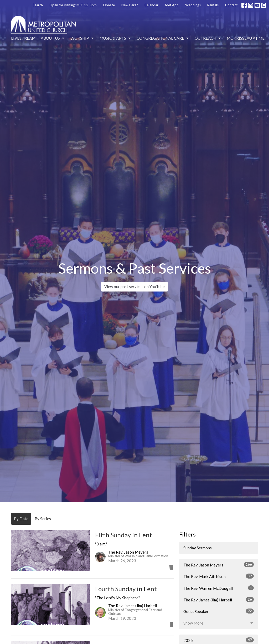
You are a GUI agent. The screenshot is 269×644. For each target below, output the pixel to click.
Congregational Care (163, 38)
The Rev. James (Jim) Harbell (219, 600)
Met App (172, 5)
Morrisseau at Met (247, 38)
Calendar (151, 5)
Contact (231, 5)
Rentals (213, 5)
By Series (43, 519)
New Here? (130, 5)
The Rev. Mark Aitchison (219, 576)
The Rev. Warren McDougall (219, 588)
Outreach (208, 38)
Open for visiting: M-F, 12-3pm (73, 5)
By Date (21, 519)
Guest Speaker (219, 611)
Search (38, 5)
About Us (53, 38)
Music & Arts (115, 38)
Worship (82, 38)
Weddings (193, 5)
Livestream (23, 38)
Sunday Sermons (198, 548)
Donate (109, 5)
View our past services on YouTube (134, 287)
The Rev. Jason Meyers (219, 565)
